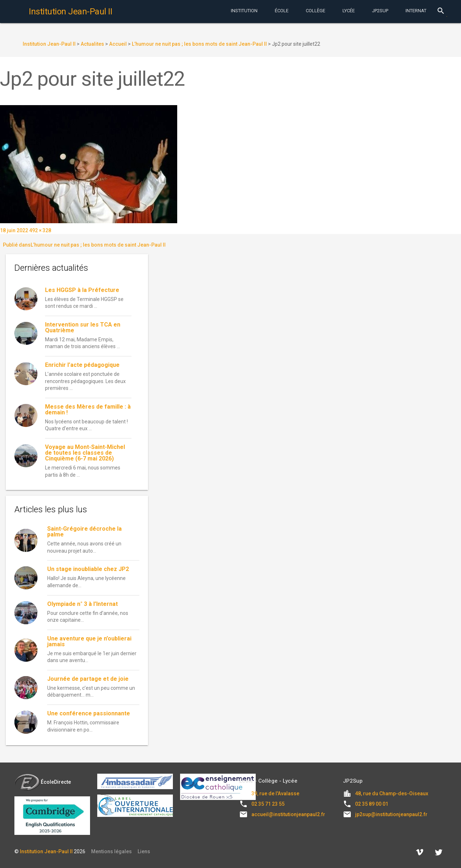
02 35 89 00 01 (372, 804)
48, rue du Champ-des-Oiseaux (392, 793)
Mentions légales (111, 851)
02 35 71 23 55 (268, 804)
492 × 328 (40, 230)
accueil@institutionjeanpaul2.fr (288, 814)
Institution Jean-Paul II (46, 851)
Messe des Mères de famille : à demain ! (88, 410)
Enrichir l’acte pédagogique (82, 365)
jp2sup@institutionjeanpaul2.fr (391, 814)
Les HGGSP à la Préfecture (82, 290)
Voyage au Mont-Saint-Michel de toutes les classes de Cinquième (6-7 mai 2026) (85, 453)
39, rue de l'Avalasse (275, 793)
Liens (144, 851)
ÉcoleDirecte (43, 782)
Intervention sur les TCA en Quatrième (83, 327)
